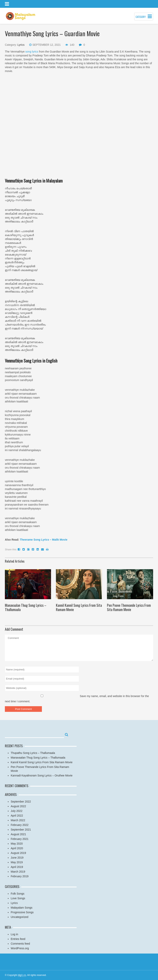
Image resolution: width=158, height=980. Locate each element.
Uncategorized (19, 917)
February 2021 (20, 839)
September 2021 (21, 830)
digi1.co (22, 975)
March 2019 (18, 872)
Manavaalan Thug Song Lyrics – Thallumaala (26, 607)
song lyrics (32, 52)
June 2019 (17, 858)
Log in (14, 934)
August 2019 (18, 853)
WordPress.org (20, 948)
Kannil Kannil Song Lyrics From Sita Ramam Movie (79, 607)
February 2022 (20, 825)
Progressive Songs (22, 912)
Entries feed (18, 939)
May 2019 (17, 862)
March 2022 (18, 820)
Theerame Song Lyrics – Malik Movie (44, 540)
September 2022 (21, 802)
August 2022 (18, 806)
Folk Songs (18, 894)
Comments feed (20, 944)
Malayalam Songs (22, 908)
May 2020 (17, 844)
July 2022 (17, 811)
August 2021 (18, 834)
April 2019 (17, 867)
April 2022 (17, 816)
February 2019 (20, 876)
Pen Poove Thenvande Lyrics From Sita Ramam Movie (129, 607)
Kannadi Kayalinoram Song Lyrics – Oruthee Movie (42, 775)
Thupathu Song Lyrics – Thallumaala (33, 753)
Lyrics (21, 45)
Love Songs (18, 898)
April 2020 (17, 848)
